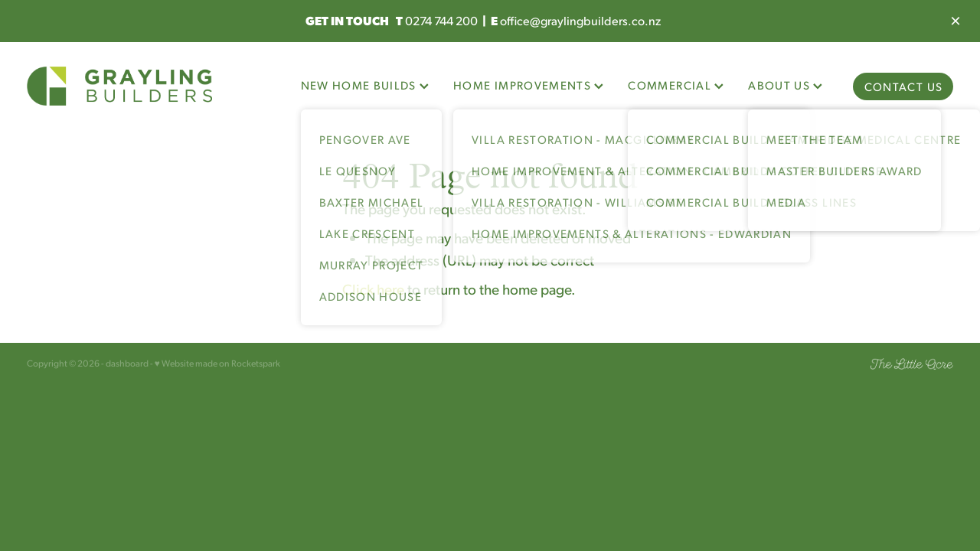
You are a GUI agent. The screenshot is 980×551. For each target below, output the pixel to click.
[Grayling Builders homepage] (119, 86)
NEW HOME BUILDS (365, 85)
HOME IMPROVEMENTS (528, 85)
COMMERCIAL (676, 85)
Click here (373, 289)
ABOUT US (785, 85)
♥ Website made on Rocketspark (217, 363)
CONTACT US (904, 86)
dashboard (127, 363)
